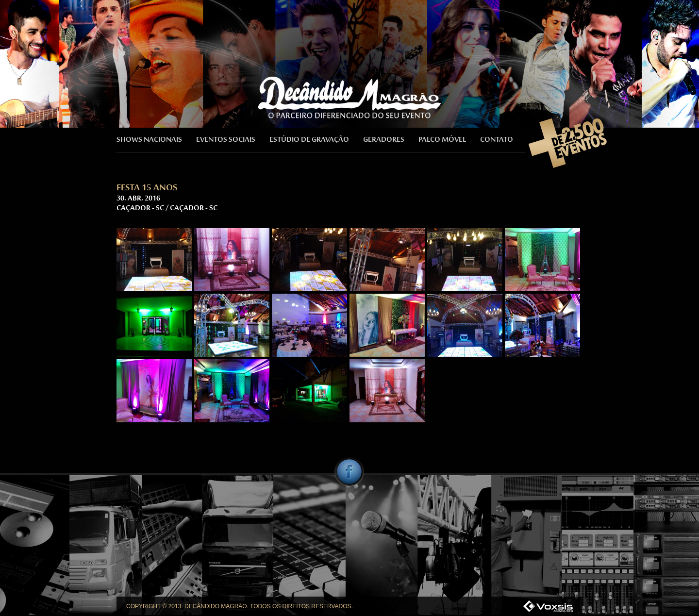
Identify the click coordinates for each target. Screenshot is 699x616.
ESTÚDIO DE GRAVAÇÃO (309, 140)
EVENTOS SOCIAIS (226, 140)
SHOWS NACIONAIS (149, 140)
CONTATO (497, 140)
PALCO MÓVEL (442, 140)
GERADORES (384, 140)
